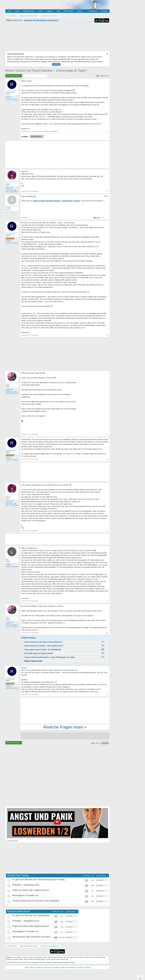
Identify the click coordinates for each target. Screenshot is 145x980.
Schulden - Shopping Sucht (26, 885)
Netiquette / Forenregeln (77, 967)
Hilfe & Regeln (68, 11)
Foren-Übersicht (12, 946)
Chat (58, 11)
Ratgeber (50, 11)
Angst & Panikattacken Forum (29, 946)
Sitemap (88, 967)
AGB (67, 967)
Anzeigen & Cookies (59, 967)
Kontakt (27, 967)
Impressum (40, 967)
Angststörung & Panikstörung (50, 946)
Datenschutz (48, 967)
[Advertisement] (65, 710)
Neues (17, 11)
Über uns (33, 967)
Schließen (56, 64)
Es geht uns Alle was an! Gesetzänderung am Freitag (38, 879)
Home (9, 11)
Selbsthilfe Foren (29, 11)
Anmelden (104, 11)
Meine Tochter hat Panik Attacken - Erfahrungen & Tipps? (46, 71)
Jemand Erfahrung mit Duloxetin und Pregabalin (36, 901)
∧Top (140, 978)
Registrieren (93, 11)
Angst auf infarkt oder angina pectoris (31, 890)
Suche (41, 11)
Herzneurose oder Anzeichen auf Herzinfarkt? (35, 937)
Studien (80, 11)
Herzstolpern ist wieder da (25, 895)
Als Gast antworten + (14, 76)
